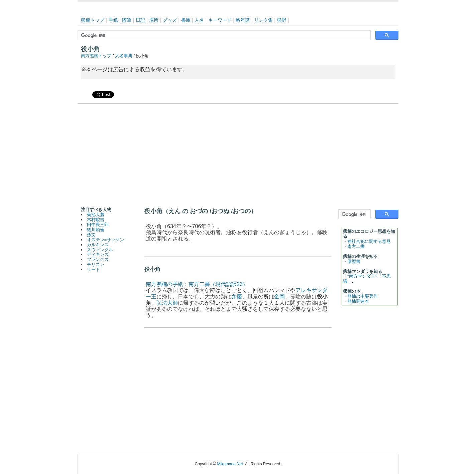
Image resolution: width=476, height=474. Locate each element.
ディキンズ (98, 254)
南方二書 (356, 246)
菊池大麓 (96, 215)
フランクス (98, 259)
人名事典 (124, 56)
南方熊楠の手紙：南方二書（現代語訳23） (197, 284)
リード (93, 269)
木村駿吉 (96, 220)
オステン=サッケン (105, 240)
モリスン (96, 264)
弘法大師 (167, 303)
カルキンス (98, 245)
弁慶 (237, 297)
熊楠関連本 (358, 301)
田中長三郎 (98, 225)
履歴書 (354, 261)
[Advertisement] (238, 154)
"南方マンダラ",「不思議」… (367, 279)
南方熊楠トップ (96, 56)
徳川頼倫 (96, 230)
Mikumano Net (230, 464)
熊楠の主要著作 (363, 296)
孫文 (91, 235)
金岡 (279, 297)
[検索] (223, 35)
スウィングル (100, 250)
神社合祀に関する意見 (369, 241)
